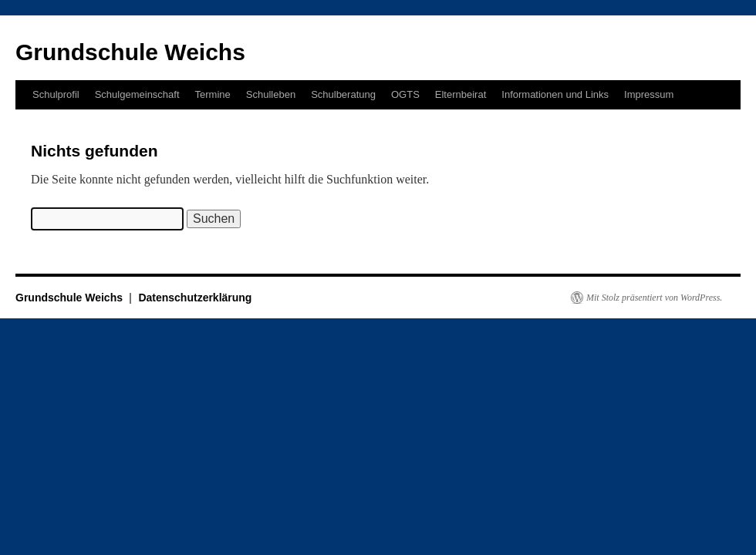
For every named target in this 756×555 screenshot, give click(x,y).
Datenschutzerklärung (195, 298)
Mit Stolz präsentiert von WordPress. (654, 298)
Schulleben (271, 94)
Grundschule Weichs (130, 52)
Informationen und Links (555, 94)
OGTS (405, 94)
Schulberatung (343, 94)
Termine (213, 94)
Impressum (649, 94)
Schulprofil (56, 94)
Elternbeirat (461, 94)
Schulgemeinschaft (137, 94)
